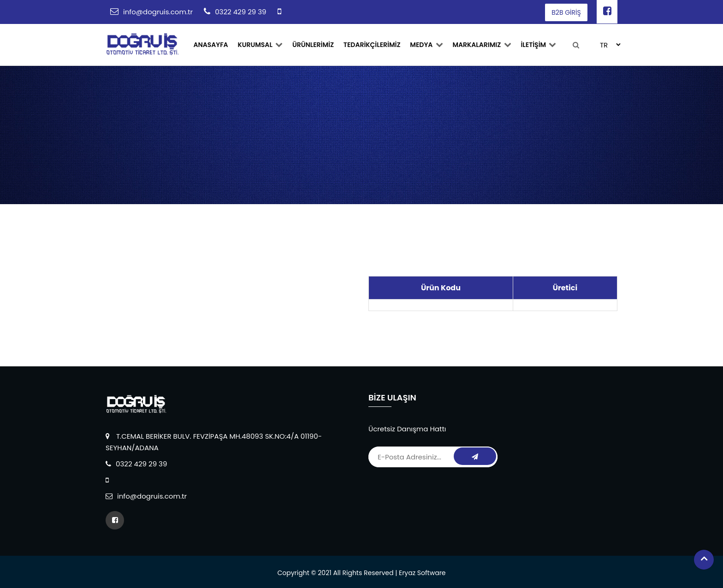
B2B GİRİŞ (566, 12)
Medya (425, 45)
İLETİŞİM (536, 45)
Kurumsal (260, 45)
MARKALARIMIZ (480, 45)
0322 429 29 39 (240, 12)
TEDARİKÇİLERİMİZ (371, 45)
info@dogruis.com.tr (158, 12)
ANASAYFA (210, 45)
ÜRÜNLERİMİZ (312, 45)
